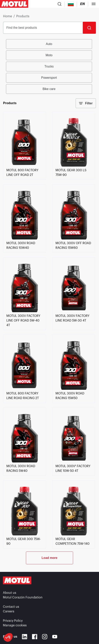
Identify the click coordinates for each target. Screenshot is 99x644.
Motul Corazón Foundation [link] (23, 597)
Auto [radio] (49, 44)
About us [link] (10, 593)
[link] (24, 166)
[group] (50, 67)
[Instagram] (45, 637)
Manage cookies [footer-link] (15, 625)
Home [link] (8, 16)
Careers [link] (9, 611)
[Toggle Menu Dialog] (94, 4)
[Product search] (60, 4)
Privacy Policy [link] (13, 621)
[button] (8, 637)
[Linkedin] (25, 637)
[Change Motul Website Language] (82, 4)
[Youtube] (55, 637)
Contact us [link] (11, 607)
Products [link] (23, 16)
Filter (86, 103)
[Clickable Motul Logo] (14, 4)
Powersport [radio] (49, 78)
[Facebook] (35, 637)
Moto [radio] (49, 55)
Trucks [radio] (49, 66)
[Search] (89, 28)
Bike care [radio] (49, 89)
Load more (49, 558)
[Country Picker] (71, 4)
